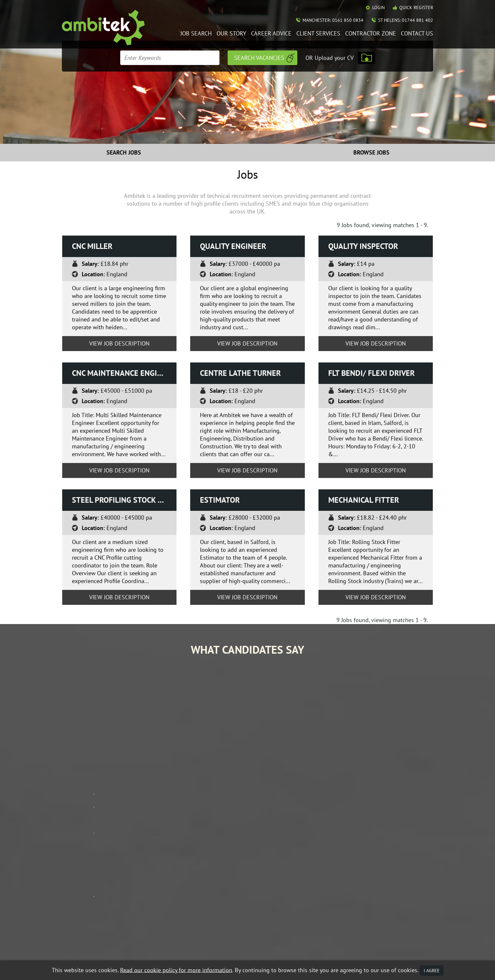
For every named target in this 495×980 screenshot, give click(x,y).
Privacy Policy (199, 946)
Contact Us (417, 34)
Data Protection (122, 946)
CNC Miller (92, 246)
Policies (375, 887)
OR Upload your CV (330, 58)
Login (378, 7)
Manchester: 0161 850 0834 (333, 20)
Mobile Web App (302, 887)
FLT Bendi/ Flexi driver (371, 373)
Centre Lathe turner (240, 373)
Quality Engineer (233, 246)
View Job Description (119, 343)
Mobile (224, 946)
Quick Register (416, 7)
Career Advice (271, 34)
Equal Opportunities (82, 946)
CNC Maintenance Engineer (124, 373)
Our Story (231, 34)
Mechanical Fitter (364, 500)
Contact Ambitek (384, 877)
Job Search (196, 34)
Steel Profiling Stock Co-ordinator (124, 500)
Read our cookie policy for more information (176, 970)
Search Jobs (124, 152)
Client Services (318, 34)
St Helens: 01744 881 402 (406, 20)
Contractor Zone (371, 34)
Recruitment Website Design (89, 954)
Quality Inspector (363, 246)
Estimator (220, 500)
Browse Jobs (371, 152)
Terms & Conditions (161, 946)
